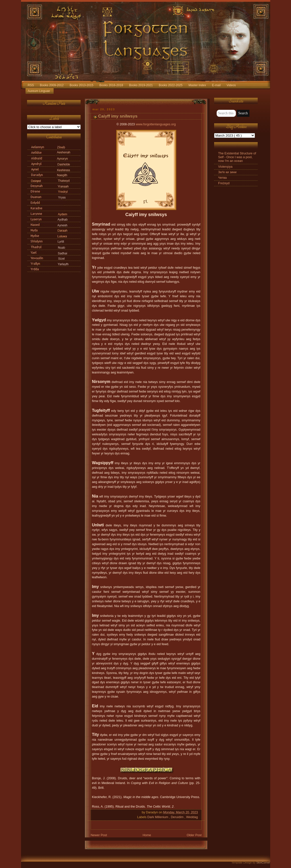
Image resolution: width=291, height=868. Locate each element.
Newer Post (99, 835)
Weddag (192, 817)
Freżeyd (224, 183)
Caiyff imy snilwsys (118, 116)
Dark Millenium (158, 817)
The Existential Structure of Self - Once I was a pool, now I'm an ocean (237, 157)
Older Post (194, 835)
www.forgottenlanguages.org (156, 124)
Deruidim (178, 817)
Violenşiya (225, 167)
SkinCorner (263, 862)
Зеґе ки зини (227, 172)
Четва (222, 178)
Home (147, 835)
